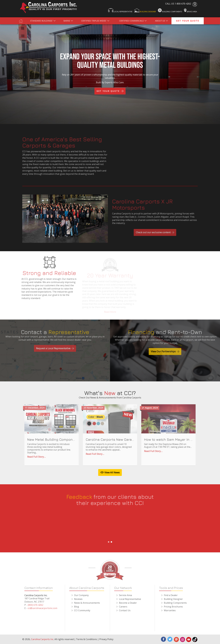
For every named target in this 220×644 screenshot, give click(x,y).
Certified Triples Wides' (94, 21)
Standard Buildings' (41, 21)
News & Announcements (87, 605)
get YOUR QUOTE (110, 91)
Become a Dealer (128, 605)
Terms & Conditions (86, 639)
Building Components (170, 10)
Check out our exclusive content (155, 234)
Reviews (78, 601)
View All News (110, 472)
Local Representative (120, 11)
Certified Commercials (131, 21)
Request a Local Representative (55, 350)
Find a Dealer (171, 597)
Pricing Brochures (173, 608)
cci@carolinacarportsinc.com (42, 610)
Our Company (81, 597)
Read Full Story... (36, 459)
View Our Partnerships (165, 353)
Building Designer (145, 11)
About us (160, 21)
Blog (77, 608)
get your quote (188, 21)
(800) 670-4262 (35, 607)
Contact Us (125, 612)
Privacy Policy (106, 639)
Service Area (190, 11)
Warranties (170, 612)
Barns (67, 21)
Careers (123, 608)
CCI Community (82, 612)
